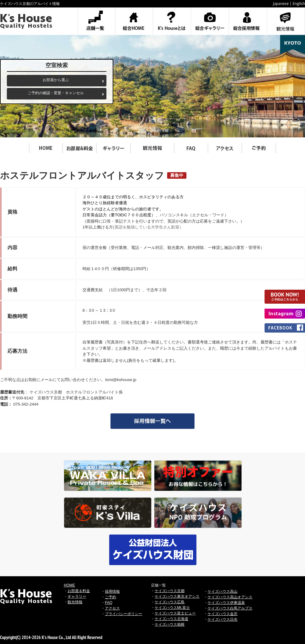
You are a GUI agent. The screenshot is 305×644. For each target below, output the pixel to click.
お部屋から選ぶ (56, 80)
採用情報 (112, 591)
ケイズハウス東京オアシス (177, 596)
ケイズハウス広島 (170, 602)
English (299, 4)
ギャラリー (77, 596)
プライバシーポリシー (124, 614)
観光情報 (75, 602)
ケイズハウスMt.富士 (172, 608)
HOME (69, 585)
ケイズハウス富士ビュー (175, 613)
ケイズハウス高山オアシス (230, 597)
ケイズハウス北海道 (171, 619)
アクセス (112, 608)
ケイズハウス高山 (223, 591)
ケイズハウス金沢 (223, 614)
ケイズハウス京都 (170, 591)
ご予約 (110, 597)
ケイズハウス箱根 (170, 624)
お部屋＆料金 (79, 591)
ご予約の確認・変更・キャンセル (56, 93)
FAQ (109, 603)
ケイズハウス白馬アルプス (230, 608)
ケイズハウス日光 (223, 619)
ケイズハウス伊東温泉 (226, 603)
